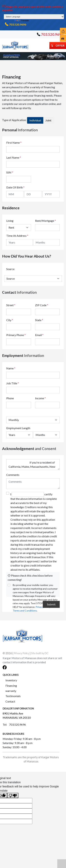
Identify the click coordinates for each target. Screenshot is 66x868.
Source (10, 269)
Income (40, 398)
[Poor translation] (13, 795)
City (10, 320)
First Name (14, 142)
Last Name (14, 157)
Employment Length (18, 428)
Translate (22, 20)
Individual (35, 120)
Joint (48, 120)
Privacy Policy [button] (21, 653)
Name (11, 368)
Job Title (13, 383)
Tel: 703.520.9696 (14, 724)
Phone (10, 398)
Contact (10, 701)
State (39, 320)
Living (10, 221)
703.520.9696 (18, 24)
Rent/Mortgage (45, 221)
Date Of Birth (15, 187)
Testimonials (13, 696)
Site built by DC (40, 653)
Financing (11, 686)
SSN (10, 172)
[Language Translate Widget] (34, 17)
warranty (11, 691)
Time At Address (16, 236)
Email (39, 335)
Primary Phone (16, 335)
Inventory (11, 680)
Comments (13, 475)
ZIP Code (42, 305)
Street (11, 305)
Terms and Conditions (25, 611)
